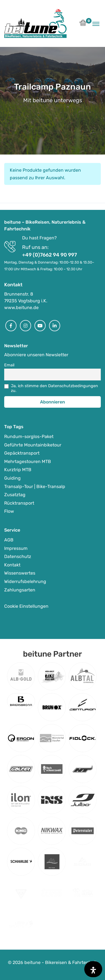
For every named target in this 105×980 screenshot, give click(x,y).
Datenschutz (18, 556)
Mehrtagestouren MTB (28, 461)
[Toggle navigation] (96, 24)
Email (9, 365)
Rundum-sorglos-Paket (29, 436)
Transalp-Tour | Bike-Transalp (35, 486)
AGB (9, 540)
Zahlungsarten (20, 590)
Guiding (12, 478)
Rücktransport (19, 503)
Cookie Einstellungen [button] (26, 606)
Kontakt (12, 565)
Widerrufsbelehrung (25, 581)
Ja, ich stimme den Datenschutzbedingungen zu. (54, 388)
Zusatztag (15, 495)
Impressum (16, 548)
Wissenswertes (20, 573)
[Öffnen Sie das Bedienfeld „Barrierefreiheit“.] (93, 969)
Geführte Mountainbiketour (33, 445)
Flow (9, 511)
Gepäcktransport (22, 453)
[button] (83, 24)
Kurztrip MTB (18, 470)
